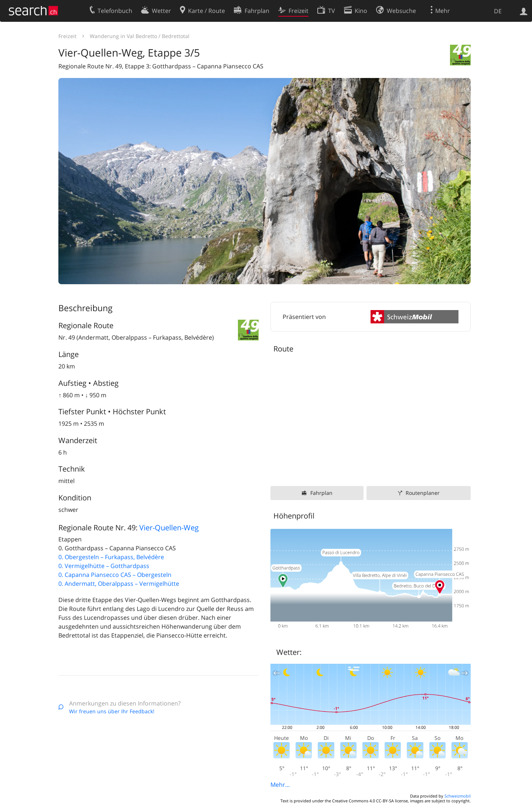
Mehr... (280, 785)
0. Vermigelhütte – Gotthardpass (104, 566)
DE (498, 11)
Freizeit (67, 36)
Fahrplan (321, 493)
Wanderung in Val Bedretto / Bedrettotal (140, 36)
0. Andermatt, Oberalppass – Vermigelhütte (119, 584)
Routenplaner (423, 493)
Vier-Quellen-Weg (169, 528)
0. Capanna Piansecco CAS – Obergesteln (115, 575)
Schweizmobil (458, 796)
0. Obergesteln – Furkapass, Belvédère (111, 557)
